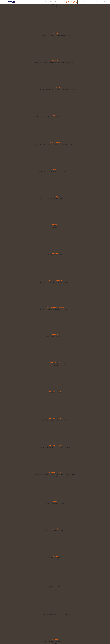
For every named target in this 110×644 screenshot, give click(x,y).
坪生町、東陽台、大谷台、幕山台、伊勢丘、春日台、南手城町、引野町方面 (55, 420)
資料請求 (96, 2)
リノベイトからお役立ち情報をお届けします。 (55, 641)
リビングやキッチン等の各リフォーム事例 (55, 364)
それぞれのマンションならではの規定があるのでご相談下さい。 (55, 309)
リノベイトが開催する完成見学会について (55, 558)
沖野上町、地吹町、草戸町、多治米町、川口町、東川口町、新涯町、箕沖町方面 (55, 475)
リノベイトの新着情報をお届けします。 (55, 504)
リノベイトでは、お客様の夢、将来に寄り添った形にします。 (55, 172)
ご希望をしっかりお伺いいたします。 (55, 337)
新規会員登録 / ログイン (85, 2)
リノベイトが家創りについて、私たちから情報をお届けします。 (55, 614)
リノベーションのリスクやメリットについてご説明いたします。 (55, 35)
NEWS (55, 476)
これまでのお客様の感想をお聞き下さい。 (55, 255)
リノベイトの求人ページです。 (55, 226)
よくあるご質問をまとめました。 (55, 587)
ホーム (55, 6)
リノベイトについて (55, 8)
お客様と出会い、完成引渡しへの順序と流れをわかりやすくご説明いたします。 (55, 63)
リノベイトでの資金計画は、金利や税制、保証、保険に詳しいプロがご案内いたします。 (55, 117)
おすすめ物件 (55, 366)
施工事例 (55, 228)
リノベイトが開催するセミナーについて (55, 531)
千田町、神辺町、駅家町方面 (55, 393)
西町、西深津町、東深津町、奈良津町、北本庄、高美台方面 (55, 447)
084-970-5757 (70, 2)
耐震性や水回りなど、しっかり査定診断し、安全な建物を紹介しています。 (55, 144)
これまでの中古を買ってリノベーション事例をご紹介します (55, 282)
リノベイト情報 (55, 560)
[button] (55, 5)
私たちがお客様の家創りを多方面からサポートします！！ (55, 199)
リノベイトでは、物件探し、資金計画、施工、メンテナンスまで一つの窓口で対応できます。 (55, 90)
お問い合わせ (105, 2)
